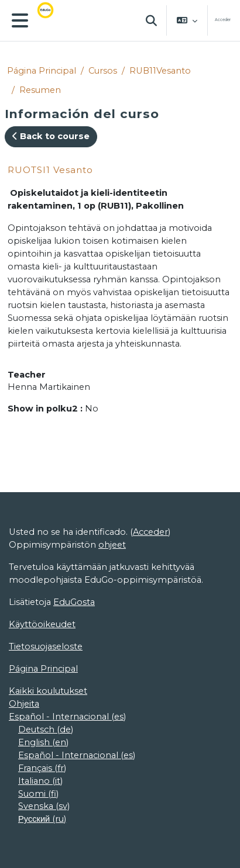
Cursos (103, 71)
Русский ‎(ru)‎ (42, 819)
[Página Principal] (52, 20)
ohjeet (112, 545)
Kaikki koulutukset (48, 691)
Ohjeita (24, 704)
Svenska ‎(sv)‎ (44, 806)
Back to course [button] (51, 136)
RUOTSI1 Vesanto (50, 170)
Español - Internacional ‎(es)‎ (67, 717)
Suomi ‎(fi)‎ (38, 794)
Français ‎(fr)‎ (42, 768)
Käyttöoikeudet (42, 624)
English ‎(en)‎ (43, 742)
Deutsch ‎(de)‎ (46, 729)
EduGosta (74, 602)
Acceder (223, 20)
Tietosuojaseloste (46, 646)
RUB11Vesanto (160, 71)
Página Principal (42, 71)
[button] (152, 20)
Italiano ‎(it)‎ (40, 781)
